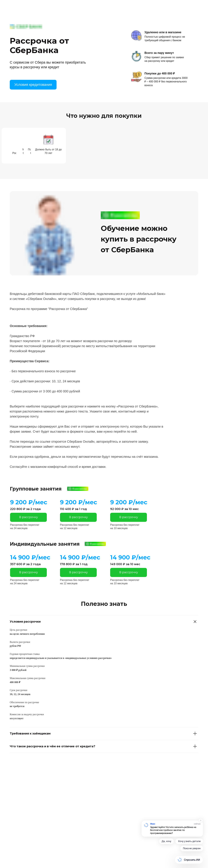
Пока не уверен (192, 848)
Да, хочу (167, 841)
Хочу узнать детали (189, 841)
